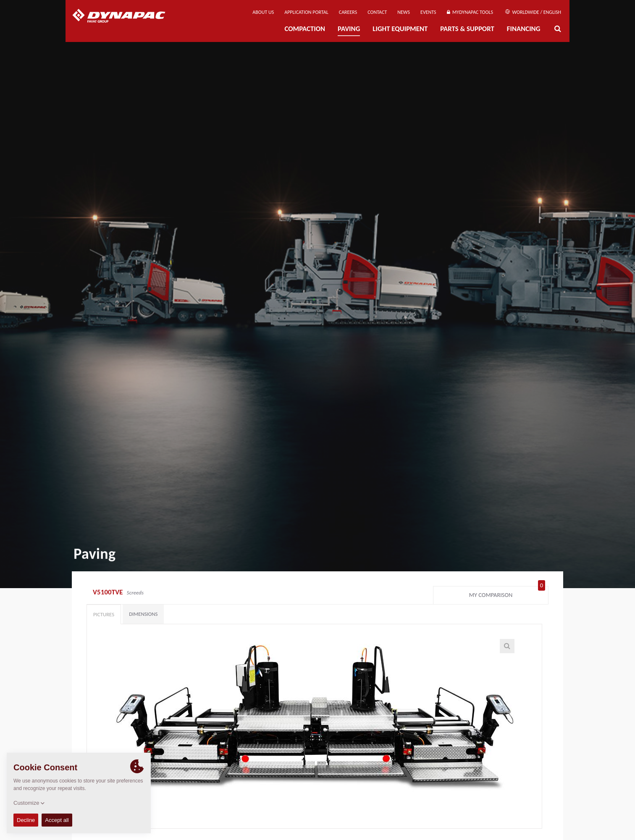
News (404, 12)
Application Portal (306, 12)
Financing (524, 29)
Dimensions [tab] (143, 614)
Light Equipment (400, 29)
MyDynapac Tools (470, 12)
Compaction (305, 29)
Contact (377, 12)
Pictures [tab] (104, 614)
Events (428, 12)
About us (263, 12)
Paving (349, 29)
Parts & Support (467, 29)
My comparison (507, 593)
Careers (348, 12)
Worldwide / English (533, 12)
